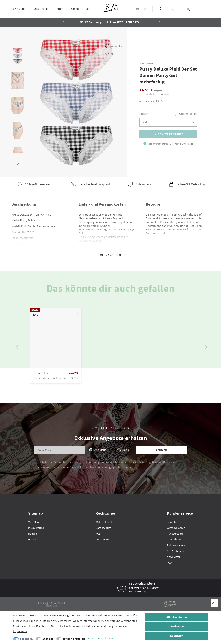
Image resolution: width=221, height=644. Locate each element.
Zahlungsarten (176, 545)
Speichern (177, 636)
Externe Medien (74, 639)
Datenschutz (103, 528)
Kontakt (172, 522)
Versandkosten (176, 528)
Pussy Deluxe (40, 9)
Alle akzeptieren (177, 617)
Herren (59, 9)
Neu (88, 9)
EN (146, 9)
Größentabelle (176, 551)
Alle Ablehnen (177, 627)
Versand (165, 94)
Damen (74, 9)
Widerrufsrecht (105, 522)
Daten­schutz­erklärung (99, 626)
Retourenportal (155, 233)
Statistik (48, 639)
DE (138, 9)
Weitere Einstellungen (101, 638)
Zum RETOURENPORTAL (125, 22)
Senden (161, 450)
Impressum (103, 539)
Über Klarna (174, 539)
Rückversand (175, 534)
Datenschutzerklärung (67, 462)
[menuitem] (19, 9)
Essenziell (27, 639)
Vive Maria (19, 9)
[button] (160, 22)
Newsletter (174, 557)
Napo (126, 450)
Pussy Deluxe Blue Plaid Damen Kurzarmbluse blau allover (51, 378)
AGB (98, 534)
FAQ (169, 563)
